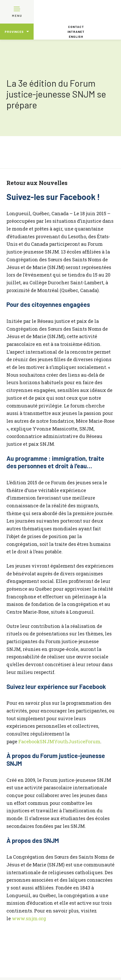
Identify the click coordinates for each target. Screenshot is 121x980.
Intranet (76, 32)
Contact (76, 27)
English (76, 36)
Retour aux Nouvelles (37, 183)
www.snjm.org (29, 918)
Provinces (14, 32)
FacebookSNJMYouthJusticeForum (59, 741)
